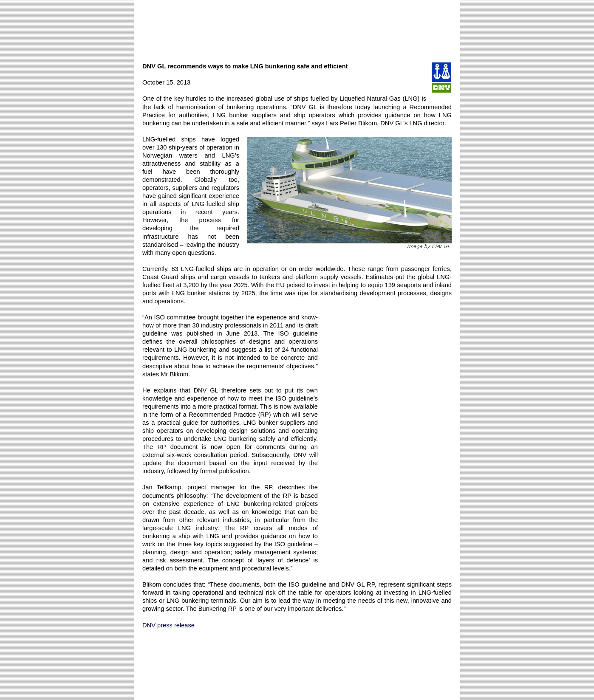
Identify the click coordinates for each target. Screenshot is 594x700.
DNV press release (168, 625)
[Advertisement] (297, 27)
